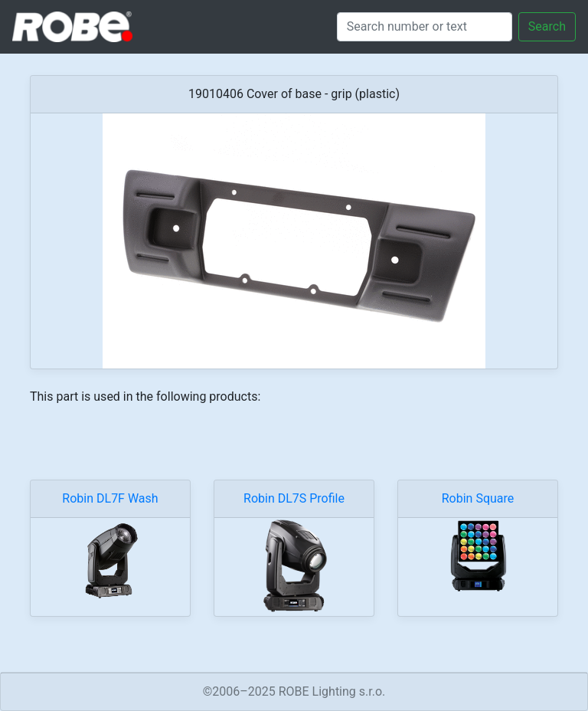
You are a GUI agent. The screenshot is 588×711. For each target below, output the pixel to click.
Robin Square (478, 498)
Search (547, 26)
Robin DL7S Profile (294, 498)
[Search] (425, 27)
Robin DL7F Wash (110, 498)
